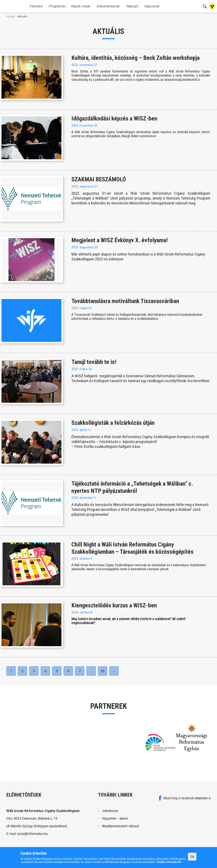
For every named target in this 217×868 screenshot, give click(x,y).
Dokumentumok (108, 6)
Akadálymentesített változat (120, 826)
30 (103, 671)
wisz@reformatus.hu (32, 834)
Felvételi (36, 6)
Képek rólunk (81, 6)
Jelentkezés (110, 811)
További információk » (169, 862)
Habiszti (132, 6)
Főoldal (11, 17)
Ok (192, 857)
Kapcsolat (152, 6)
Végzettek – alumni (115, 818)
